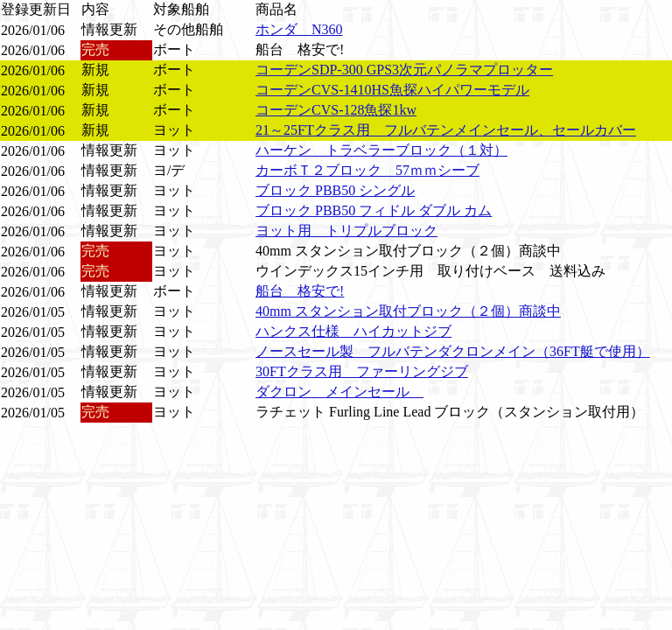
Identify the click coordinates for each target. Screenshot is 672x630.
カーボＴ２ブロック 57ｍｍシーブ (367, 170)
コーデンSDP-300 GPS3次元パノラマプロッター (404, 70)
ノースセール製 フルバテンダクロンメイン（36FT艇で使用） (453, 351)
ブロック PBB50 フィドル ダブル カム (374, 210)
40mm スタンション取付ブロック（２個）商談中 (408, 311)
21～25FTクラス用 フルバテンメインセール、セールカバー (446, 130)
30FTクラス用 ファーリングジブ (362, 371)
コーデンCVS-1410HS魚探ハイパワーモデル (392, 90)
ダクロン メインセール (339, 392)
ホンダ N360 (299, 29)
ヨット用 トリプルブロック (346, 231)
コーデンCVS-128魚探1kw (336, 110)
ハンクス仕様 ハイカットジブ (353, 331)
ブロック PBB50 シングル (335, 190)
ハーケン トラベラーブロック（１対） (381, 150)
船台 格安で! (300, 291)
